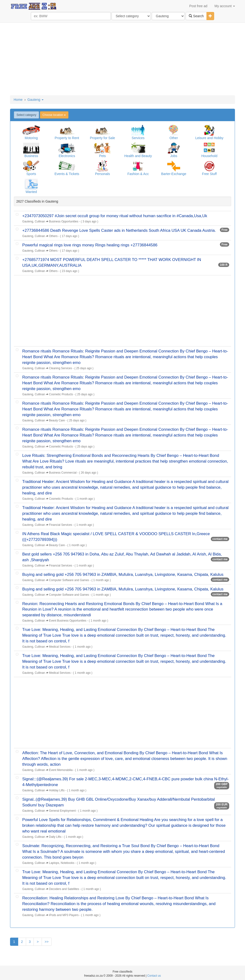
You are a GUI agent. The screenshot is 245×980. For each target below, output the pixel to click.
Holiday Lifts (57, 790)
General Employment (62, 811)
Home (18, 100)
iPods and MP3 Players (64, 915)
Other (174, 138)
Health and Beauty (138, 156)
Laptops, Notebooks (62, 863)
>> (47, 942)
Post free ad (198, 6)
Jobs (174, 156)
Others (53, 236)
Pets (102, 156)
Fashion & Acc (138, 174)
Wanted (31, 192)
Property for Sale (103, 138)
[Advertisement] (122, 59)
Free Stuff (209, 174)
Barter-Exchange (174, 174)
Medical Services (60, 647)
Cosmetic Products (61, 394)
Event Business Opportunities (68, 621)
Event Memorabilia (61, 770)
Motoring (31, 138)
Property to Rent (67, 138)
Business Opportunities (64, 221)
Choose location (54, 115)
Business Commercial (63, 473)
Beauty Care (57, 420)
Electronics (67, 156)
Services (138, 138)
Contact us (154, 976)
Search (196, 16)
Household (209, 156)
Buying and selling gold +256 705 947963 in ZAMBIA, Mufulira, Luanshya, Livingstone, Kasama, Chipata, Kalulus (123, 575)
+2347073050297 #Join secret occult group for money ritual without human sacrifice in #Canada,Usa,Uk (115, 216)
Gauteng (36, 100)
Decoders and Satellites (64, 889)
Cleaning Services (61, 368)
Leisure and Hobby (209, 138)
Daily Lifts (55, 837)
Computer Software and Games (69, 580)
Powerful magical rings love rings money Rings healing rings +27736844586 (90, 245)
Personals (102, 174)
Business (31, 156)
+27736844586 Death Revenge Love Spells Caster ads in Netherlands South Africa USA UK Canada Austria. (119, 230)
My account (225, 6)
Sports (31, 174)
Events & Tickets (67, 174)
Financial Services (61, 525)
